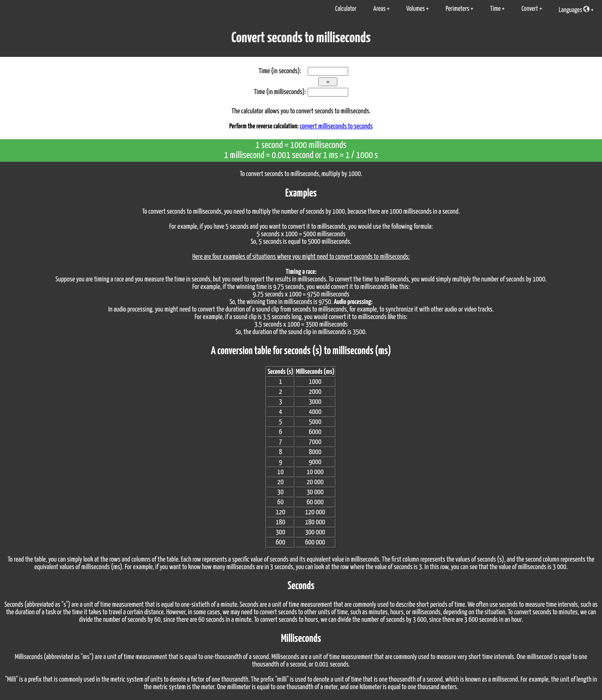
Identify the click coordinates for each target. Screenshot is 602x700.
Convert (530, 9)
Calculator (346, 9)
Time (495, 9)
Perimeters (458, 9)
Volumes (416, 9)
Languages (574, 10)
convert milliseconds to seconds (336, 126)
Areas (380, 9)
